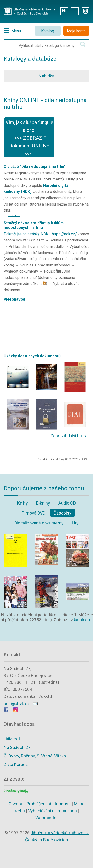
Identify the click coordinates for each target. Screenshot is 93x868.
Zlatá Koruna (16, 764)
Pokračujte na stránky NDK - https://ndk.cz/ (40, 234)
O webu (16, 804)
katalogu (82, 620)
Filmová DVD (33, 513)
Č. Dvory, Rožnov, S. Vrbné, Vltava (35, 756)
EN (64, 11)
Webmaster (47, 818)
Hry (75, 523)
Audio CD (67, 503)
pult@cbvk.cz (17, 703)
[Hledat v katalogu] (83, 44)
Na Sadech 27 (17, 747)
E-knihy (43, 503)
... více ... (14, 215)
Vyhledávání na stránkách (52, 811)
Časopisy (62, 513)
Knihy (23, 503)
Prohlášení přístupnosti (49, 804)
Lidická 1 (12, 739)
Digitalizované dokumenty (39, 523)
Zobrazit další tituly (68, 436)
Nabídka (46, 76)
